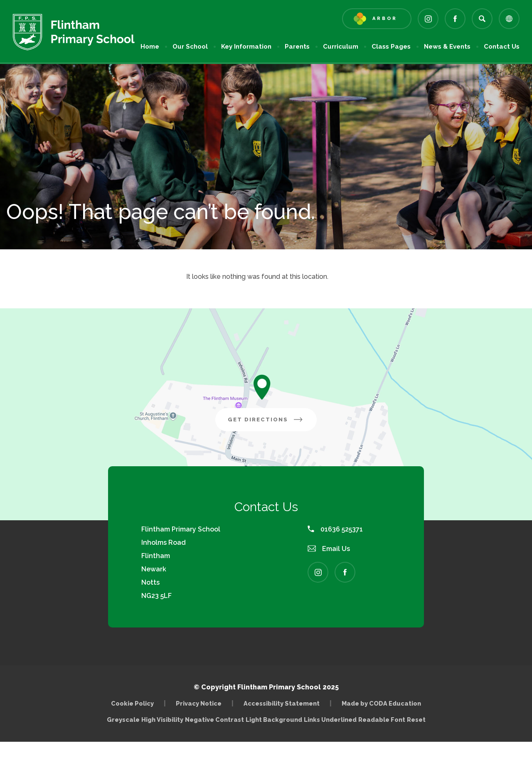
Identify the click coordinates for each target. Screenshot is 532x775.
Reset (416, 720)
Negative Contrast (214, 720)
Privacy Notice (199, 703)
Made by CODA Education (381, 703)
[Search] (482, 19)
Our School (190, 47)
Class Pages (391, 47)
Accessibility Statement (282, 703)
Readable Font (382, 720)
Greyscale (123, 720)
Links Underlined (330, 720)
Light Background (274, 720)
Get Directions (272, 423)
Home (150, 47)
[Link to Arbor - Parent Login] (377, 19)
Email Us (329, 549)
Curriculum (341, 47)
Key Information (246, 47)
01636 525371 (335, 529)
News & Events (447, 47)
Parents (297, 47)
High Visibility (162, 720)
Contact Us (502, 47)
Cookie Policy (132, 703)
